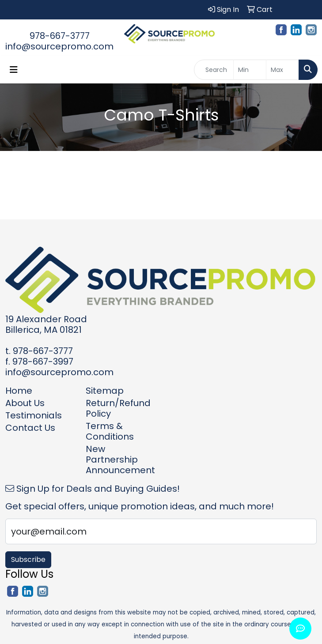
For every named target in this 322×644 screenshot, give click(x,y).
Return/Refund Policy (118, 408)
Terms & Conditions (110, 431)
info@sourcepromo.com (59, 46)
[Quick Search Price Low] (250, 70)
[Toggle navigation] (14, 70)
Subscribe (28, 559)
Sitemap (105, 391)
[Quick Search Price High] (282, 70)
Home (19, 391)
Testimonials (34, 415)
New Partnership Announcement (120, 459)
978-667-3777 (60, 36)
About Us (25, 403)
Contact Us (30, 428)
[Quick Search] (214, 70)
